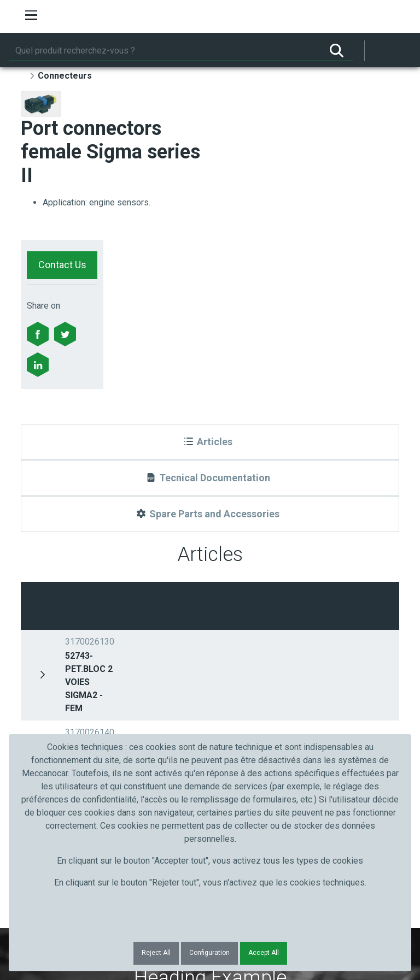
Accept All (264, 953)
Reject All (156, 953)
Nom (137, 674)
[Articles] (210, 442)
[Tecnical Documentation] (210, 478)
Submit (331, 694)
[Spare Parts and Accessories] (210, 514)
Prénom (49, 674)
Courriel (236, 674)
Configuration (209, 953)
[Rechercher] (165, 51)
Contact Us (62, 265)
